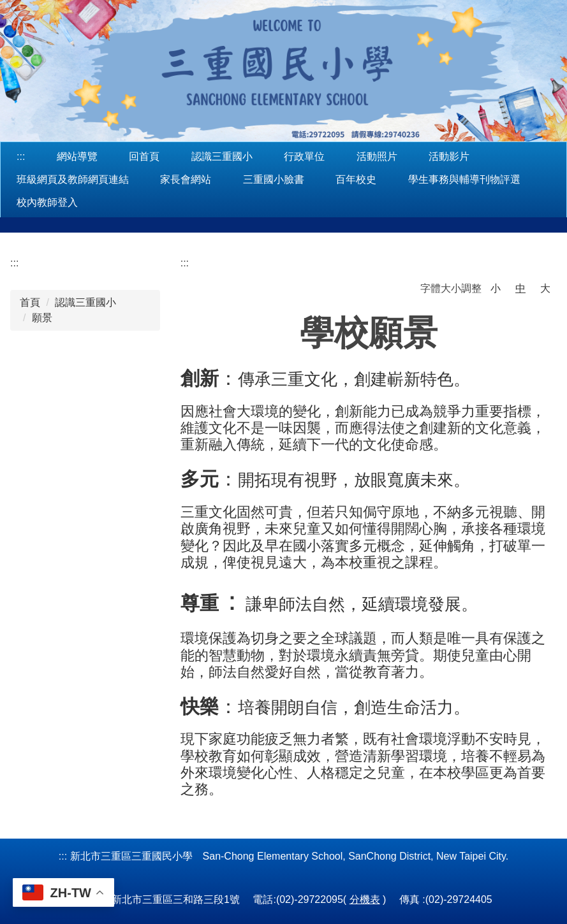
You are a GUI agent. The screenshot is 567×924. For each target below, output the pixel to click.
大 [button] (545, 288)
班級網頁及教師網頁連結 (73, 179)
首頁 (30, 302)
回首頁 (144, 156)
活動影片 (449, 156)
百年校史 (356, 179)
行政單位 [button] (304, 156)
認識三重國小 (85, 302)
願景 (42, 318)
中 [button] (520, 288)
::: (21, 156)
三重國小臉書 (274, 179)
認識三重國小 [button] (222, 156)
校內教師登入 (47, 202)
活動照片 (377, 156)
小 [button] (496, 288)
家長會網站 (186, 179)
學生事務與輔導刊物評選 (464, 179)
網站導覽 (77, 156)
